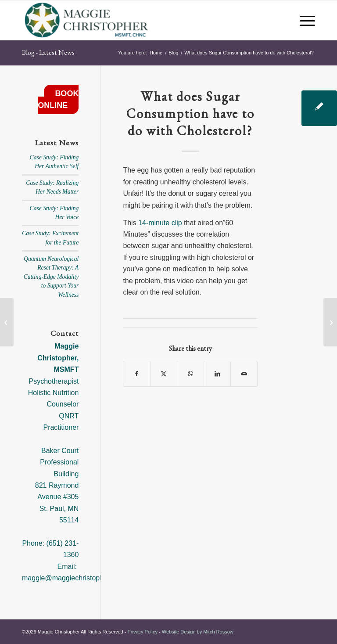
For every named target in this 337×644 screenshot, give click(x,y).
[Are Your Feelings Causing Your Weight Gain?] (7, 322)
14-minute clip (160, 223)
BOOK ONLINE (58, 99)
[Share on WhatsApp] (190, 374)
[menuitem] (303, 20)
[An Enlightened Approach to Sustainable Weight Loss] (330, 322)
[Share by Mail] (244, 374)
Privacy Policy (142, 632)
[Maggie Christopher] (87, 20)
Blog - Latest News (48, 52)
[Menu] (303, 20)
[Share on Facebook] (137, 374)
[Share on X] (164, 374)
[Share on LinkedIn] (217, 374)
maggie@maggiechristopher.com (73, 578)
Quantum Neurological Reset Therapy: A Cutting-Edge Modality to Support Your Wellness (51, 277)
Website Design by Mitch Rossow (198, 632)
